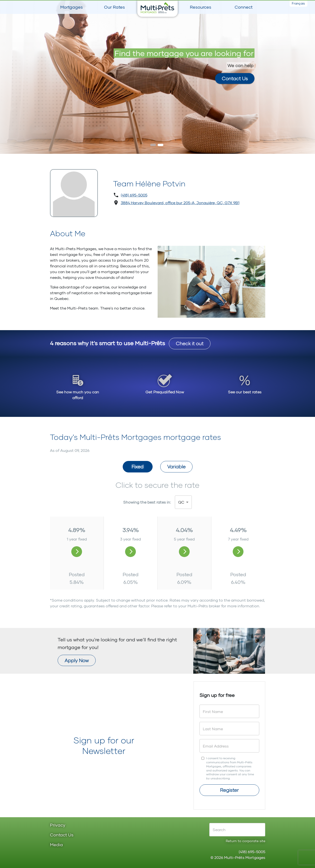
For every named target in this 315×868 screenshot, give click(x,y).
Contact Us (62, 835)
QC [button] (181, 502)
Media (56, 845)
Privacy (58, 825)
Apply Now (77, 660)
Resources (201, 7)
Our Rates (114, 7)
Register (229, 790)
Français (298, 3)
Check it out (190, 343)
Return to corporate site (246, 841)
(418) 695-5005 (134, 195)
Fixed (138, 466)
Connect (244, 7)
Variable (176, 466)
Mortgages (72, 7)
